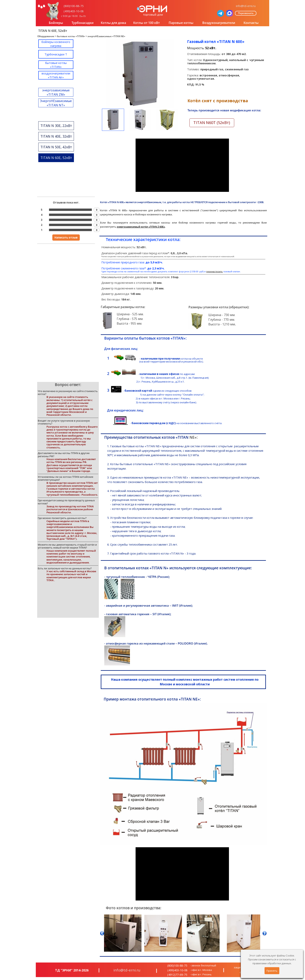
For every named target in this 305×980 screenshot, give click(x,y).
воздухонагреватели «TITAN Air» (56, 75)
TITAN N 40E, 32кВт (56, 136)
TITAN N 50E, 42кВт (56, 147)
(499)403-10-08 (74, 11)
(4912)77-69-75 (177, 975)
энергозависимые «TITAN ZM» (56, 92)
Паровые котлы (181, 23)
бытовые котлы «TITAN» (71, 36)
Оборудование (46, 36)
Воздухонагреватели (219, 23)
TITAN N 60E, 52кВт (56, 158)
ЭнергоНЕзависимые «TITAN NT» (56, 103)
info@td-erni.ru (246, 6)
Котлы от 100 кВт (146, 23)
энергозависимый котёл (133, 227)
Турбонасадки (83, 23)
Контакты (251, 23)
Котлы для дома (113, 23)
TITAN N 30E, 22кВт (56, 126)
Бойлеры (56, 23)
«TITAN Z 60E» (157, 227)
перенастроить (214, 272)
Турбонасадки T (56, 54)
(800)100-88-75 (74, 6)
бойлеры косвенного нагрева (56, 44)
